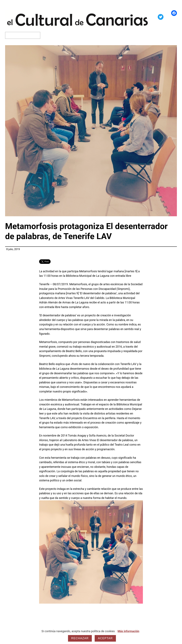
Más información (129, 631)
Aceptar (105, 638)
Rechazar (80, 638)
